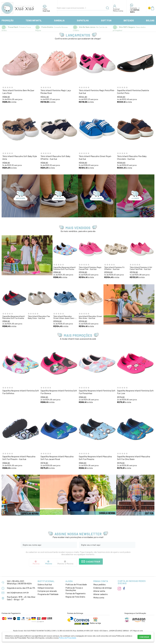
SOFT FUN (106, 20)
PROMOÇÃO (8, 20)
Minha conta (99, 597)
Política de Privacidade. (68, 638)
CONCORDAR (144, 637)
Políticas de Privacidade (76, 584)
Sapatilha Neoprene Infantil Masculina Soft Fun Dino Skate (134, 458)
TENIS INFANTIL (34, 20)
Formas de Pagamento (76, 593)
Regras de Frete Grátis (75, 597)
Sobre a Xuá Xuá (45, 584)
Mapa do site (138, 631)
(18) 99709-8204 (25, 583)
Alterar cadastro (101, 594)
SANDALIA (59, 20)
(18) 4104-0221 (18, 581)
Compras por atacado (47, 591)
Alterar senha (99, 591)
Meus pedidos (99, 584)
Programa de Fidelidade (48, 594)
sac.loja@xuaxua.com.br (18, 592)
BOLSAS (150, 20)
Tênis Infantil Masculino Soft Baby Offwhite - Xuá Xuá (55, 158)
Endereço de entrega (102, 588)
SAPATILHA (83, 20)
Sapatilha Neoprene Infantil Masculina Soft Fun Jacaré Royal (57, 458)
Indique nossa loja (46, 588)
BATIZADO (129, 20)
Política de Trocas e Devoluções (74, 589)
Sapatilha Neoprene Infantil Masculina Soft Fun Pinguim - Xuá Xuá (19, 458)
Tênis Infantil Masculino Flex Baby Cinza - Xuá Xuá (39, 317)
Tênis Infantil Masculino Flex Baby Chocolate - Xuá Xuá (132, 158)
